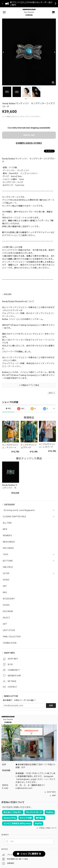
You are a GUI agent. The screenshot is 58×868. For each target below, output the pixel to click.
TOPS (6, 554)
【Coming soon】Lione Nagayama (19, 510)
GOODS (6, 605)
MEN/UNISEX (9, 542)
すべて (8, 409)
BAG (5, 592)
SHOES (6, 580)
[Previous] (4, 52)
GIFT (5, 624)
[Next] (54, 52)
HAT (5, 586)
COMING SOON (10, 643)
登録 (51, 705)
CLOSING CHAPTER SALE (14, 517)
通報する (52, 393)
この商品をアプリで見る (29, 385)
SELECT (6, 618)
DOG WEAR (8, 611)
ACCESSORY (9, 599)
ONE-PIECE (8, 567)
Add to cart (29, 135)
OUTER (6, 573)
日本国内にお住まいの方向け (29, 143)
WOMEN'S (7, 536)
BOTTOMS (8, 561)
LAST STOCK (9, 630)
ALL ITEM (7, 523)
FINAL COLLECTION (12, 637)
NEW (5, 529)
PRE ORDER (8, 548)
